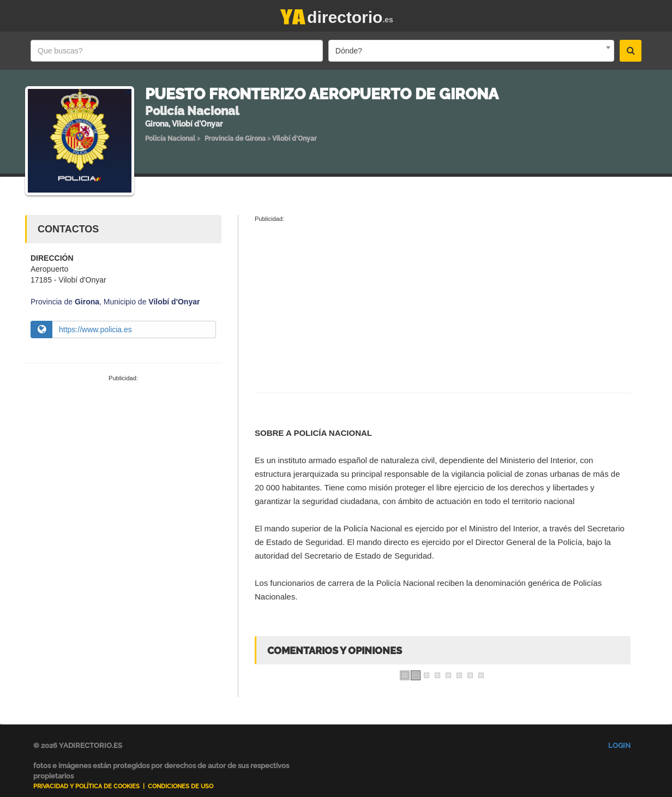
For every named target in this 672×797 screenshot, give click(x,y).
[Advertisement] (123, 465)
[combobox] (471, 51)
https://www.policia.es (95, 329)
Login (619, 745)
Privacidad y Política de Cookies (86, 786)
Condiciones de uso (181, 786)
